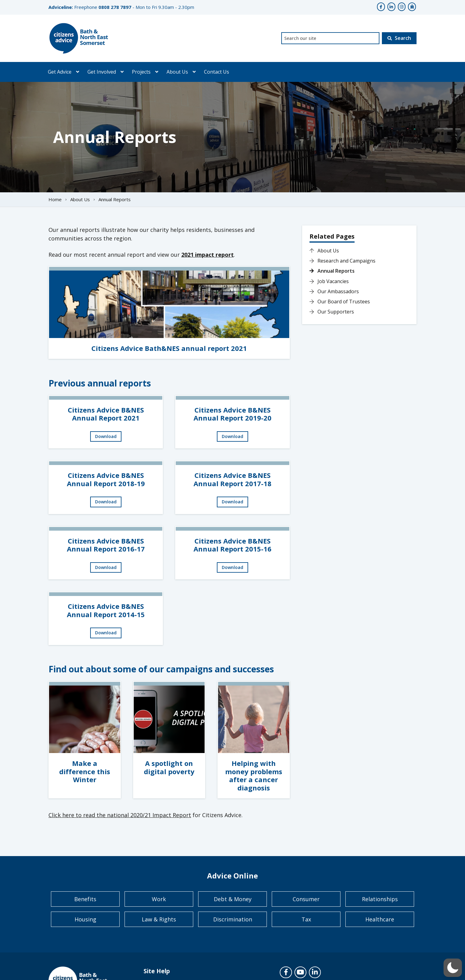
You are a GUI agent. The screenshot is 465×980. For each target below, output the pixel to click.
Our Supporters (332, 312)
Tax (306, 919)
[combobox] (330, 38)
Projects (141, 72)
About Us (177, 72)
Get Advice (60, 72)
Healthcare (380, 919)
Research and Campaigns (342, 261)
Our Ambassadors (334, 291)
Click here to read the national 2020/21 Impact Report (120, 815)
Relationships (380, 899)
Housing (85, 919)
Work (159, 899)
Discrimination (233, 919)
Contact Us (217, 72)
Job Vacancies (329, 281)
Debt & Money (233, 899)
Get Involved (102, 72)
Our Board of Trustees (340, 302)
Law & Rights (159, 919)
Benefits (85, 899)
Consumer (306, 899)
